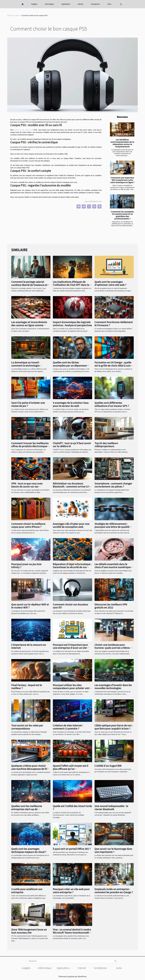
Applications (66, 4)
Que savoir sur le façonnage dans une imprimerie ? (113, 850)
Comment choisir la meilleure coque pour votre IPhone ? (28, 525)
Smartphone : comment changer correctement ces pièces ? (113, 485)
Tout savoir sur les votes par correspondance (27, 727)
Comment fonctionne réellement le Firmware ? (114, 324)
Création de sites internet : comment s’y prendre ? (68, 727)
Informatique (49, 4)
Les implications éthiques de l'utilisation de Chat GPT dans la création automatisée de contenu (72, 285)
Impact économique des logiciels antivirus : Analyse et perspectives (72, 324)
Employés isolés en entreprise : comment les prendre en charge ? (114, 891)
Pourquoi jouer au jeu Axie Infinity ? (26, 566)
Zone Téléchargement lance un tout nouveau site (29, 931)
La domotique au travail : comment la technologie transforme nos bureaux (26, 365)
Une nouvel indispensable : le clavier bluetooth (111, 807)
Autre (109, 4)
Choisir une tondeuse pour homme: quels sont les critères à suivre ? (113, 648)
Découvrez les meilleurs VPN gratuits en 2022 (111, 606)
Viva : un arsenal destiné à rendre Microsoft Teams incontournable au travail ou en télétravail (72, 933)
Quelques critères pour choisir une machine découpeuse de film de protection (30, 769)
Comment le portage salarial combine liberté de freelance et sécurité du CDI (29, 285)
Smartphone (95, 4)
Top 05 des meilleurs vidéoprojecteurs (106, 445)
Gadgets (34, 4)
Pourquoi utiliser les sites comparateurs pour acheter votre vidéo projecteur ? (72, 688)
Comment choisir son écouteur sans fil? (71, 606)
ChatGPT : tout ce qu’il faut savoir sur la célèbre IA (72, 445)
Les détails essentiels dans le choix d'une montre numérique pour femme (113, 567)
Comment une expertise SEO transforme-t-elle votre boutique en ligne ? (122, 180)
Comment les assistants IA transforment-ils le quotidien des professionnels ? (122, 215)
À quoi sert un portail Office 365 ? (72, 849)
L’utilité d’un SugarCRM (108, 766)
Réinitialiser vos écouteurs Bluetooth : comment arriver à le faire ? (72, 486)
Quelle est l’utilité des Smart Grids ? (72, 807)
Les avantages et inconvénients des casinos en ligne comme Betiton (29, 325)
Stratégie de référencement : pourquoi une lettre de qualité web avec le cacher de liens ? (112, 527)
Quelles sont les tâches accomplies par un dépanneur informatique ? (70, 365)
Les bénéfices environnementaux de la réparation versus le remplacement (122, 143)
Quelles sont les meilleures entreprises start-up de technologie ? (27, 809)
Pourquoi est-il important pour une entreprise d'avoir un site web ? (70, 648)
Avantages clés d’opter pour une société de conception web (71, 525)
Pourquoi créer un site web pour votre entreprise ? (71, 891)
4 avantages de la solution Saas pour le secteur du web (71, 404)
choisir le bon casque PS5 (24, 130)
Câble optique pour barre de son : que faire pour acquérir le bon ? (114, 727)
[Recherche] (72, 961)
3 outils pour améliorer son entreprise (27, 891)
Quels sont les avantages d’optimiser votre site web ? (110, 283)
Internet (81, 4)
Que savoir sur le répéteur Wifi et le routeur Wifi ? (30, 606)
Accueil (10, 16)
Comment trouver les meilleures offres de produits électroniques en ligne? (30, 446)
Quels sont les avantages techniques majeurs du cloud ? (29, 850)
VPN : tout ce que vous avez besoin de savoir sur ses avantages (27, 486)
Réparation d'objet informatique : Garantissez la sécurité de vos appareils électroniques (72, 567)
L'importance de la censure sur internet (29, 646)
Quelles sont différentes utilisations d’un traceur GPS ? (112, 404)
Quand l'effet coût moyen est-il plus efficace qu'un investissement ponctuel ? (71, 769)
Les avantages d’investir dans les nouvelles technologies (113, 686)
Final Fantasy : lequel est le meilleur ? (27, 686)
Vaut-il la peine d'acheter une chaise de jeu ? (28, 404)
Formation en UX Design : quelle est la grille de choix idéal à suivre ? (114, 365)
